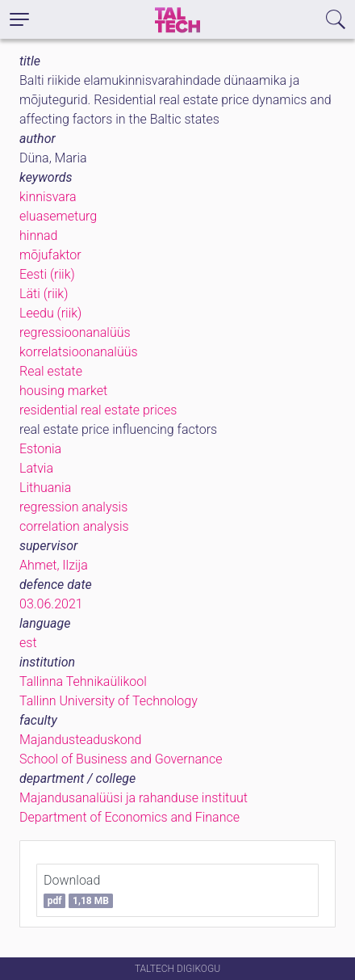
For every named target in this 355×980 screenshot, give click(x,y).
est (28, 643)
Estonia (40, 449)
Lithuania (45, 488)
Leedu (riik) (50, 313)
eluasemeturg (58, 216)
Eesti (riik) (47, 274)
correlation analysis (74, 526)
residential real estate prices (98, 410)
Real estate (51, 371)
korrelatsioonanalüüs (79, 352)
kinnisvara (48, 197)
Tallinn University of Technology (109, 701)
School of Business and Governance (121, 759)
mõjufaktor (50, 255)
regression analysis (73, 507)
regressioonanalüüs (75, 332)
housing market (63, 391)
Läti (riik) (44, 294)
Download (78, 890)
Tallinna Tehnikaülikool (83, 681)
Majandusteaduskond (80, 740)
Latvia (36, 468)
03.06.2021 (51, 604)
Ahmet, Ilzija (54, 565)
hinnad (38, 236)
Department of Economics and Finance (129, 817)
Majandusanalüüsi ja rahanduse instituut (134, 798)
